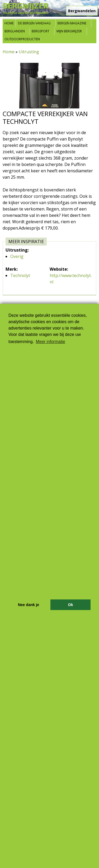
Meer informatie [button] (51, 342)
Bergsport (41, 31)
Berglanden (15, 31)
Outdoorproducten (22, 39)
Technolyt (20, 275)
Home (9, 23)
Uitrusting (29, 52)
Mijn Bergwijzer (69, 31)
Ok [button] (70, 605)
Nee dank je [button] (29, 605)
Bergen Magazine (72, 23)
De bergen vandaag (34, 23)
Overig (17, 256)
